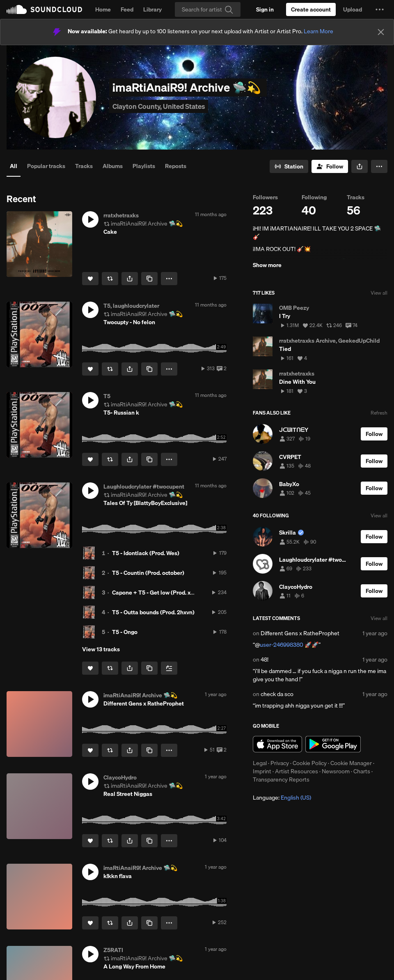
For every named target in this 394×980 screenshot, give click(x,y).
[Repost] (110, 279)
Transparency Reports (281, 779)
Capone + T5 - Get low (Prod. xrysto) (159, 593)
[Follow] (330, 166)
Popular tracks (46, 166)
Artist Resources (297, 771)
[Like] (90, 279)
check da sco (277, 694)
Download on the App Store (277, 744)
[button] (380, 9)
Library (152, 9)
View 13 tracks (101, 649)
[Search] (208, 9)
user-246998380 (282, 645)
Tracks (84, 166)
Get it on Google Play (333, 744)
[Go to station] (289, 166)
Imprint (262, 771)
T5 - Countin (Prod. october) (148, 573)
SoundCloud (44, 9)
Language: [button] (282, 798)
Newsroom (336, 771)
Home (103, 9)
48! (265, 659)
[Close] (381, 32)
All (14, 166)
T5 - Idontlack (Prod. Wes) (146, 553)
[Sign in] (265, 9)
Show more (267, 265)
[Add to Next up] (169, 668)
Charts (362, 771)
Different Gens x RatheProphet (300, 633)
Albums (113, 166)
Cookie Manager (351, 763)
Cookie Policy (310, 763)
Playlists (144, 166)
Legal (260, 763)
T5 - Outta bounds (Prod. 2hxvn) (153, 612)
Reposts (176, 166)
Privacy (280, 763)
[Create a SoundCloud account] (311, 9)
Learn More (318, 31)
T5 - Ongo (125, 632)
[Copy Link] (149, 279)
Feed (127, 9)
